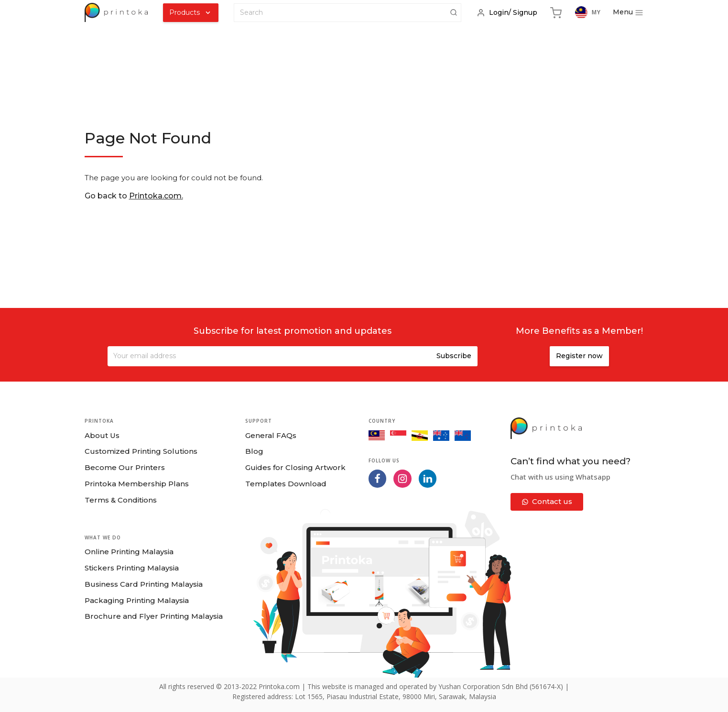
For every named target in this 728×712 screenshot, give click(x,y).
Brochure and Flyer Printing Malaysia (154, 616)
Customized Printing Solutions (141, 451)
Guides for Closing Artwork (295, 467)
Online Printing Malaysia (129, 552)
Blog (254, 451)
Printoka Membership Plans (137, 484)
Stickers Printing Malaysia (132, 568)
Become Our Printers (125, 467)
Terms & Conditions (121, 500)
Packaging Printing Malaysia (137, 600)
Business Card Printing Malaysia (144, 584)
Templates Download (286, 484)
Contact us (547, 501)
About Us (102, 435)
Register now (579, 356)
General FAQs (271, 435)
